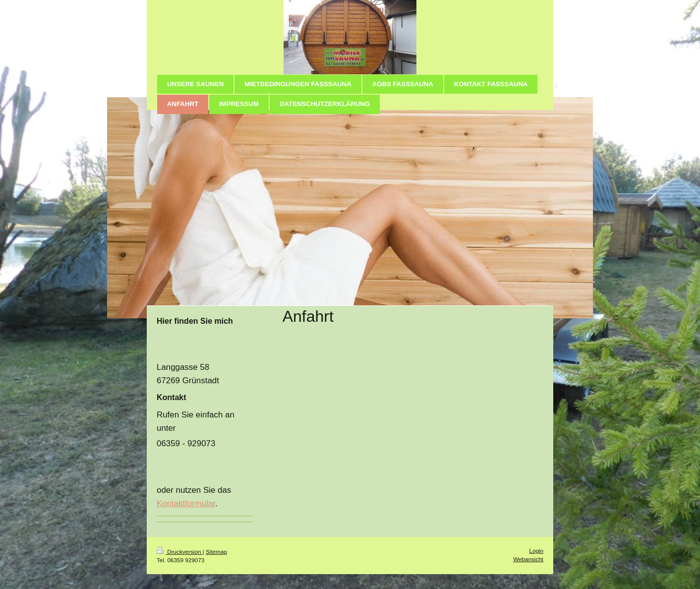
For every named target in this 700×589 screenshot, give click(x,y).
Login (536, 551)
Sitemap (216, 552)
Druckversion (180, 552)
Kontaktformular (186, 503)
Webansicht (528, 559)
